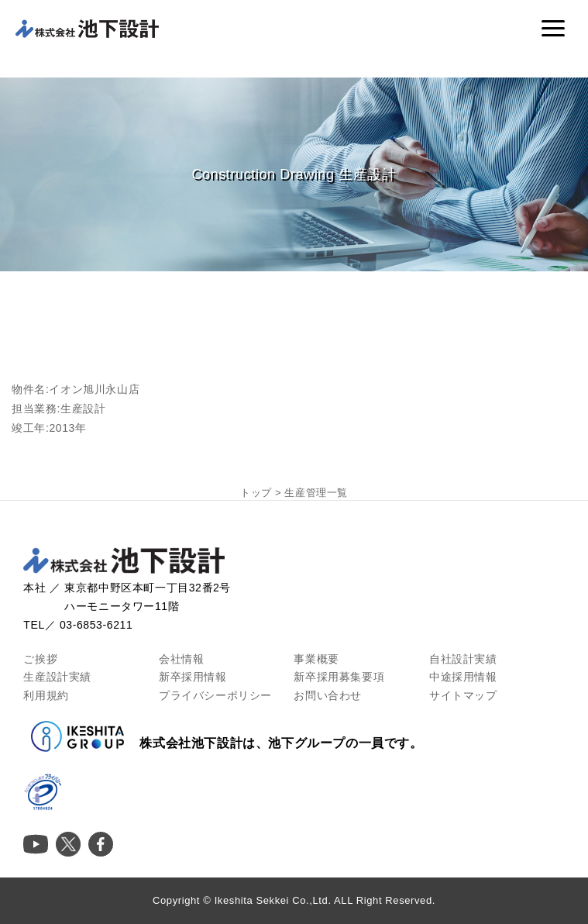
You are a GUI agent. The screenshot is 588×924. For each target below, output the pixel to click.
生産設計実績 (57, 677)
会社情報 (181, 659)
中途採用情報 (463, 677)
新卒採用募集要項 (339, 677)
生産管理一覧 (316, 493)
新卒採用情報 (193, 677)
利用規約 (46, 695)
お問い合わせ (328, 695)
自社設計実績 (463, 659)
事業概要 (316, 659)
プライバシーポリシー (215, 695)
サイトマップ (463, 695)
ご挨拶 (40, 659)
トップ (256, 493)
